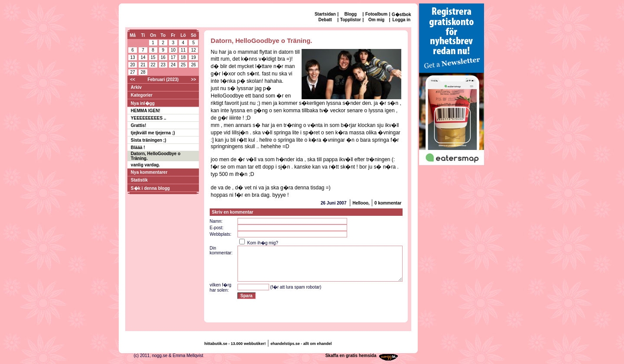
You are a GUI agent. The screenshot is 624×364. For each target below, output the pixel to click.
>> (194, 80)
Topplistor (351, 20)
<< (133, 80)
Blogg (351, 14)
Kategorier (142, 95)
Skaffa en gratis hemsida (351, 356)
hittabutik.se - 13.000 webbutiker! (235, 344)
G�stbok (401, 15)
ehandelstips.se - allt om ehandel (301, 344)
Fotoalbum (376, 14)
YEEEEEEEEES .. (149, 118)
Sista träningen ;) (149, 140)
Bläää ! (138, 148)
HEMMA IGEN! (146, 111)
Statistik (139, 180)
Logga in (401, 20)
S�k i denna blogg (150, 188)
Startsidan (325, 14)
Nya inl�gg (143, 103)
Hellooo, (361, 203)
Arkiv (136, 87)
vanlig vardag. (145, 165)
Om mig (376, 20)
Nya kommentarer (149, 172)
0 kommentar (388, 203)
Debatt (325, 20)
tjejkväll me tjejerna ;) (153, 133)
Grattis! (139, 125)
